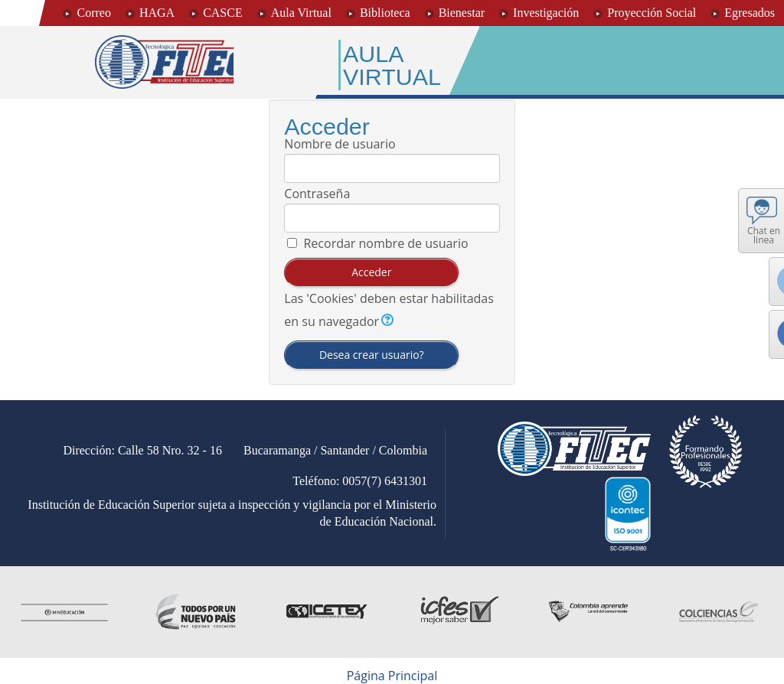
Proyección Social (652, 13)
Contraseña (317, 194)
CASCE (223, 13)
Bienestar (462, 13)
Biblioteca (385, 13)
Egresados (750, 13)
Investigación (546, 13)
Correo (93, 13)
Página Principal (392, 676)
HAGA (157, 13)
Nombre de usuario (340, 144)
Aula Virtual (301, 13)
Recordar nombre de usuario (385, 243)
